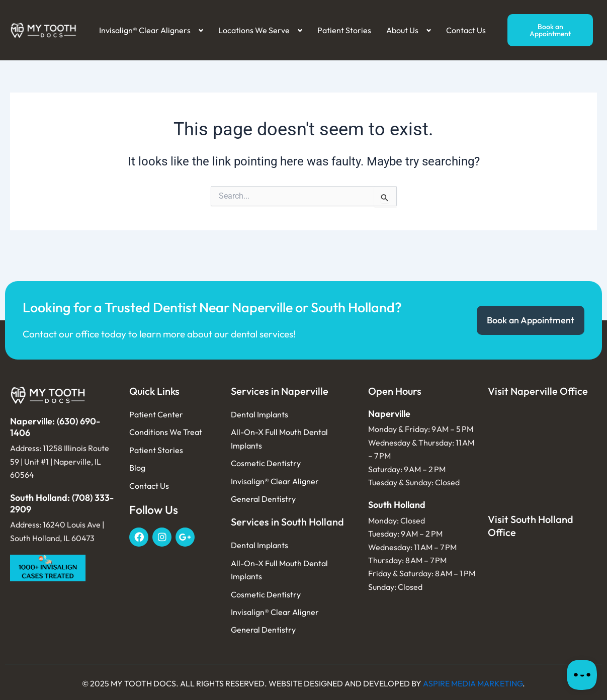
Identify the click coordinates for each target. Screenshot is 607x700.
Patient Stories (344, 30)
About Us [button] (402, 30)
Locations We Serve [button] (254, 30)
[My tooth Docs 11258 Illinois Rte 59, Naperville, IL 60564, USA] (542, 455)
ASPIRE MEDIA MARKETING (473, 683)
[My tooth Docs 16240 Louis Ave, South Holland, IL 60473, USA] (542, 600)
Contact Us (466, 30)
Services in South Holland (287, 522)
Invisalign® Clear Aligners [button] (145, 30)
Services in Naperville (280, 391)
